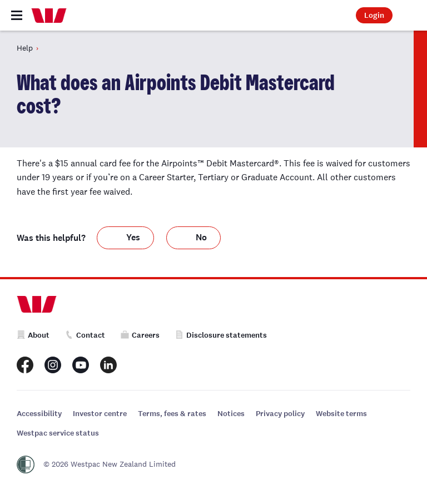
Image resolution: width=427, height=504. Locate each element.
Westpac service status (58, 433)
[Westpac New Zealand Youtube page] (81, 365)
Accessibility (39, 414)
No (201, 237)
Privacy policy (280, 414)
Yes (133, 237)
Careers (140, 335)
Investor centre (100, 414)
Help (25, 48)
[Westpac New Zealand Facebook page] (25, 365)
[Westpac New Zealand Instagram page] (53, 365)
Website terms (341, 414)
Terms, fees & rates (172, 414)
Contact (85, 335)
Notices (231, 414)
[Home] (49, 16)
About (33, 335)
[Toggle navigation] (17, 15)
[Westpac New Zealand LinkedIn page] (108, 365)
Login (374, 15)
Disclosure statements (221, 335)
